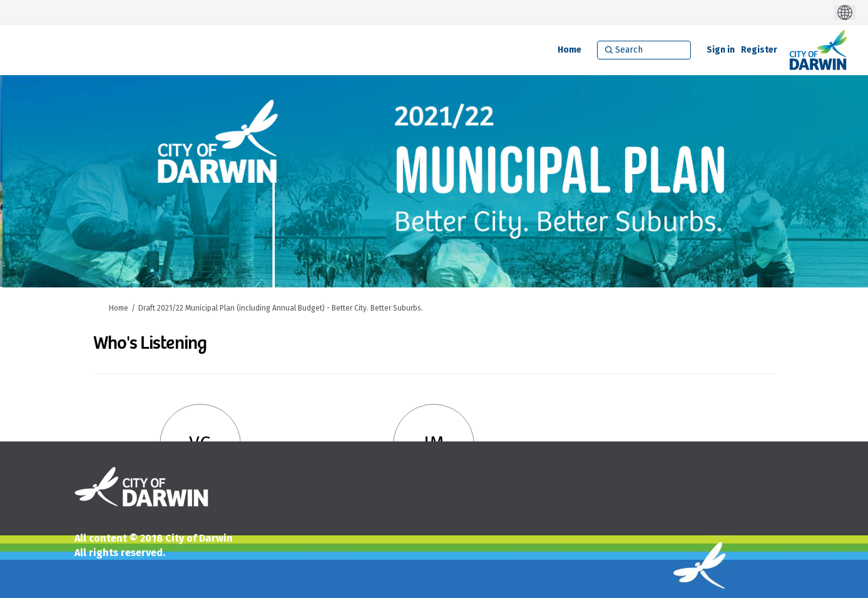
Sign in (721, 50)
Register (759, 50)
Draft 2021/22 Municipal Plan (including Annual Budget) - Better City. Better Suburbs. (281, 308)
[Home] (569, 50)
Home (119, 308)
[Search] (644, 50)
